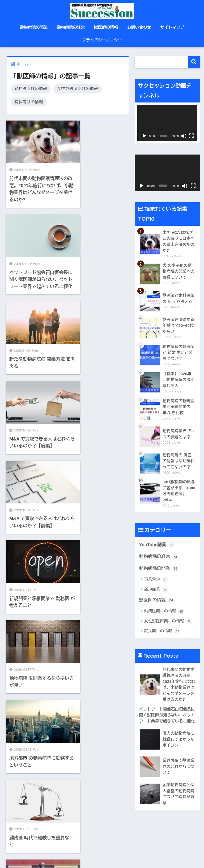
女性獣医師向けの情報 (78, 89)
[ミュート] (184, 136)
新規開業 (156, 590)
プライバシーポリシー (102, 40)
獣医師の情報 (106, 27)
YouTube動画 (157, 545)
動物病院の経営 (71, 27)
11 (82, 528)
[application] (167, 123)
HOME (102, 846)
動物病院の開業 (34, 27)
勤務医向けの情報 (31, 89)
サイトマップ (172, 27)
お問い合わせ (139, 27)
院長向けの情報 (29, 102)
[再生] (144, 136)
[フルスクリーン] (191, 136)
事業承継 (156, 580)
